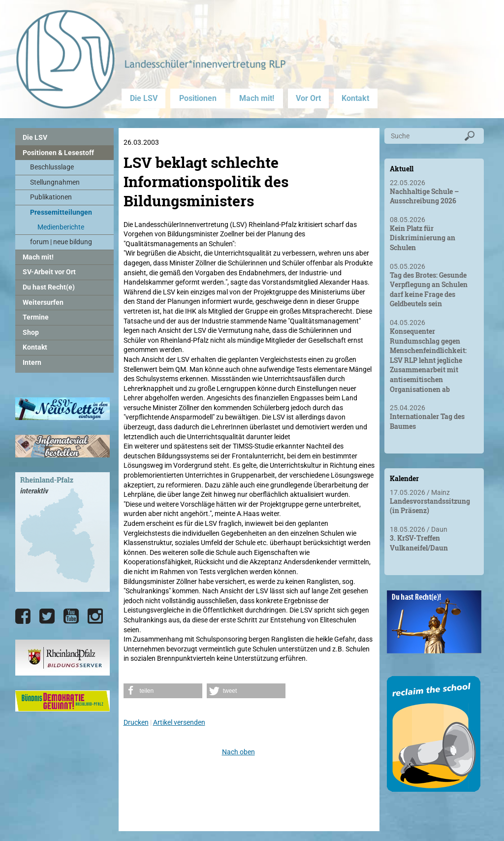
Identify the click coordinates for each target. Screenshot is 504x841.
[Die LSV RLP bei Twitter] (47, 616)
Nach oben (238, 752)
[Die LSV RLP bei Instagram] (95, 616)
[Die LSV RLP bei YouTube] (71, 616)
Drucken (136, 722)
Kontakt (355, 98)
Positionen (198, 98)
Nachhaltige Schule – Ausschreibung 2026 (424, 196)
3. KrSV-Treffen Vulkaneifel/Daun (419, 543)
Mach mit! (257, 98)
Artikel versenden (179, 722)
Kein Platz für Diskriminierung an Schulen (423, 238)
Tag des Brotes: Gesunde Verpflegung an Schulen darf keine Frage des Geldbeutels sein (429, 290)
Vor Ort (308, 98)
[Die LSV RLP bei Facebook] (23, 616)
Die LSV (144, 98)
